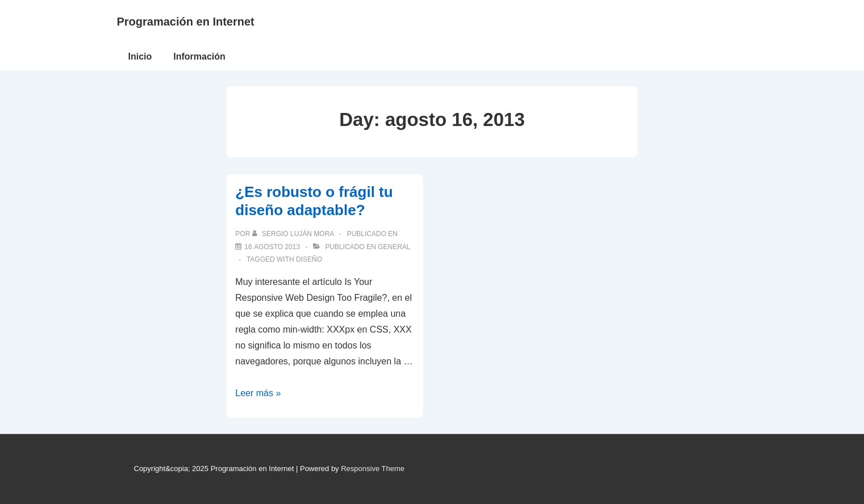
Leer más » (258, 393)
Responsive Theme (373, 469)
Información (199, 56)
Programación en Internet (186, 22)
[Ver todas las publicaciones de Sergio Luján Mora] (294, 234)
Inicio (140, 56)
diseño (309, 259)
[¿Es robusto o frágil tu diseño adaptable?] (272, 247)
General (394, 247)
